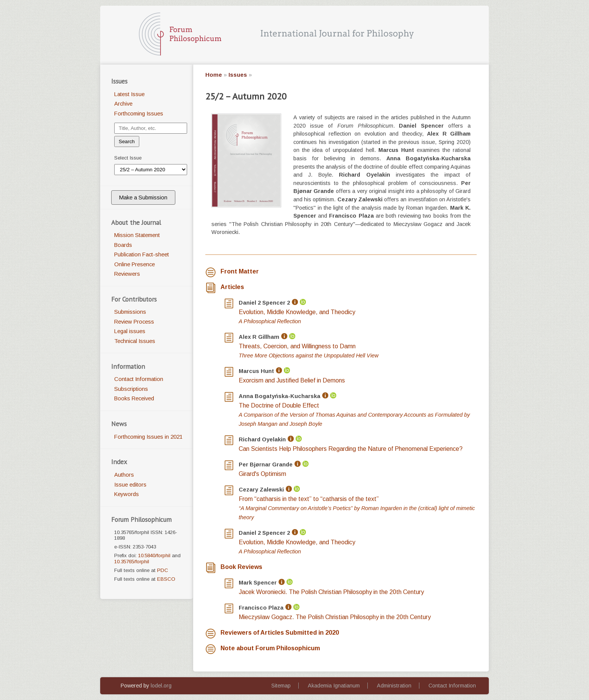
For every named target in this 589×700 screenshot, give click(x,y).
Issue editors (130, 485)
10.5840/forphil (154, 555)
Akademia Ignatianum (334, 686)
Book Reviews (241, 567)
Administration (394, 686)
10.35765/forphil (132, 562)
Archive (123, 104)
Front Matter (240, 271)
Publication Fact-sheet (142, 254)
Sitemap (281, 686)
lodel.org (161, 686)
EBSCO (166, 579)
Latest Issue (129, 94)
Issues (238, 75)
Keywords (127, 494)
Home (214, 75)
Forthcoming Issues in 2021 (148, 437)
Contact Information (139, 379)
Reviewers (127, 274)
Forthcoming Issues (139, 114)
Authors (124, 475)
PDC (163, 570)
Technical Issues (135, 341)
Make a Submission (143, 198)
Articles (232, 287)
